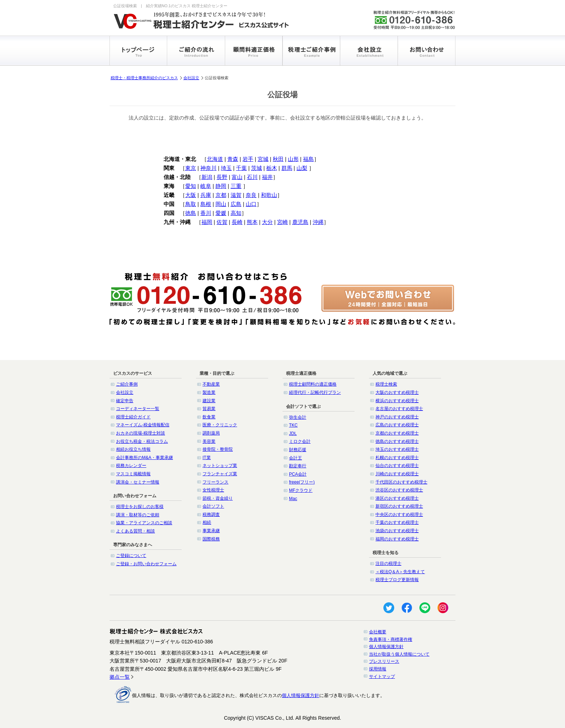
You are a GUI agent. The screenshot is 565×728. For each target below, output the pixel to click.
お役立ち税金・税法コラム (142, 441)
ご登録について (131, 556)
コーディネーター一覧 (138, 409)
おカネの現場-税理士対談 (141, 433)
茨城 (257, 168)
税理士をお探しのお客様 (140, 507)
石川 (252, 177)
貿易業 (209, 409)
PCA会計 (298, 474)
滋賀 (236, 195)
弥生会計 (298, 417)
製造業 (209, 392)
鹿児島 (300, 222)
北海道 (215, 159)
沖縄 (318, 222)
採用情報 (378, 669)
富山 (237, 177)
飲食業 (209, 417)
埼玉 (226, 168)
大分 (267, 222)
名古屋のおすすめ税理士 (399, 409)
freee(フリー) (302, 482)
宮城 (263, 159)
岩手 (248, 159)
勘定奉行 (298, 466)
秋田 (278, 159)
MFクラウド (301, 490)
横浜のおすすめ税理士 (397, 401)
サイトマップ (382, 677)
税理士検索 (386, 384)
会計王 (295, 458)
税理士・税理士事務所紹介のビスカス (144, 78)
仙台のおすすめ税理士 (397, 466)
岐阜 (206, 186)
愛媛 (221, 213)
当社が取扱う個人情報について (399, 654)
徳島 (191, 213)
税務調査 (211, 514)
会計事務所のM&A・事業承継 (144, 458)
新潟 (207, 177)
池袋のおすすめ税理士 (397, 531)
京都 (221, 195)
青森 (233, 159)
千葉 (241, 168)
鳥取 (191, 204)
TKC (293, 425)
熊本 (252, 222)
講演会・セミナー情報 (138, 482)
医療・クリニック (220, 425)
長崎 (237, 222)
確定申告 (125, 401)
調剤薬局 (211, 433)
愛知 (191, 186)
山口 (251, 204)
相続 (207, 522)
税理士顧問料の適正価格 (313, 384)
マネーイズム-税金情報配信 (143, 425)
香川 (206, 213)
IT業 (207, 458)
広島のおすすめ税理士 (397, 425)
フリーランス (215, 482)
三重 (236, 186)
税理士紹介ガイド (133, 417)
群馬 (287, 168)
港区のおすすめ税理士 (397, 498)
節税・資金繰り (218, 498)
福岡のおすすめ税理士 (397, 539)
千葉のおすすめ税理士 (397, 522)
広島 (236, 204)
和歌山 (269, 195)
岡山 (221, 204)
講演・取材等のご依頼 (138, 515)
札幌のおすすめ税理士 (397, 458)
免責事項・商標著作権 (391, 639)
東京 (191, 168)
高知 (236, 213)
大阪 (191, 195)
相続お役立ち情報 (133, 449)
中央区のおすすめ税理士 (399, 514)
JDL (293, 433)
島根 (206, 204)
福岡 (207, 222)
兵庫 (206, 195)
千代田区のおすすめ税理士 (401, 482)
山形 (293, 159)
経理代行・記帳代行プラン (315, 392)
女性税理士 (213, 490)
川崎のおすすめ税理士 (397, 474)
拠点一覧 (120, 677)
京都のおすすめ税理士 (397, 433)
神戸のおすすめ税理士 (397, 417)
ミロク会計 (300, 441)
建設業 (209, 401)
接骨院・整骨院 (218, 449)
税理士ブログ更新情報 (397, 580)
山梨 (302, 168)
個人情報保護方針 (386, 647)
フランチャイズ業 (220, 474)
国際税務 (211, 539)
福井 (267, 177)
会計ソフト (213, 506)
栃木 (272, 168)
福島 (308, 159)
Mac (293, 499)
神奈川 (208, 168)
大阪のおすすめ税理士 (397, 392)
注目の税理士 (388, 563)
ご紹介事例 (127, 384)
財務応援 (298, 450)
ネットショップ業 (220, 466)
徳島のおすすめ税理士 (397, 441)
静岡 (221, 186)
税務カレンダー (131, 466)
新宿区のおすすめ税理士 (399, 506)
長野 (222, 177)
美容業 (209, 441)
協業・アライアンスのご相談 (144, 523)
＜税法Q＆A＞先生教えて (400, 572)
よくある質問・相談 (135, 531)
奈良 (251, 195)
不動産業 (211, 384)
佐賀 (222, 222)
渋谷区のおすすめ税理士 (399, 490)
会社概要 (378, 632)
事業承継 (211, 531)
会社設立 (191, 78)
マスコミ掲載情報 (133, 474)
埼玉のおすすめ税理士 (397, 449)
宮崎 (282, 222)
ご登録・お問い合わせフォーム (146, 564)
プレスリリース (384, 661)
